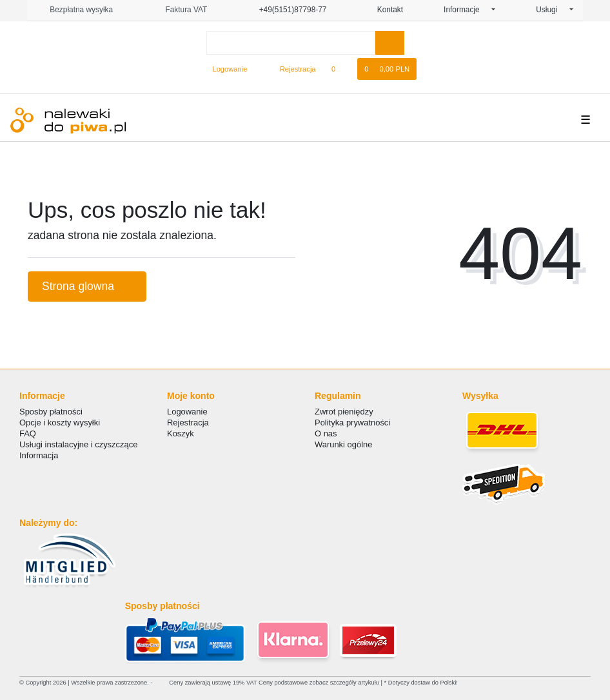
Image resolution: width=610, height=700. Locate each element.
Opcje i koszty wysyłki (60, 423)
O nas (326, 433)
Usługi (552, 10)
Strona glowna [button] (87, 286)
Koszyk (181, 433)
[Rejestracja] (290, 69)
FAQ (28, 433)
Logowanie (187, 412)
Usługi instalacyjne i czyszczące (78, 444)
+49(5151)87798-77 (287, 10)
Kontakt (385, 10)
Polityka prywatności (352, 423)
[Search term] (291, 43)
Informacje (467, 10)
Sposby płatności (51, 412)
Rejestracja (188, 423)
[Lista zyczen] (340, 69)
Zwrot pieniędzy (344, 412)
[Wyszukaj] (390, 43)
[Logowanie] (225, 69)
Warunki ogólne (343, 444)
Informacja (39, 455)
